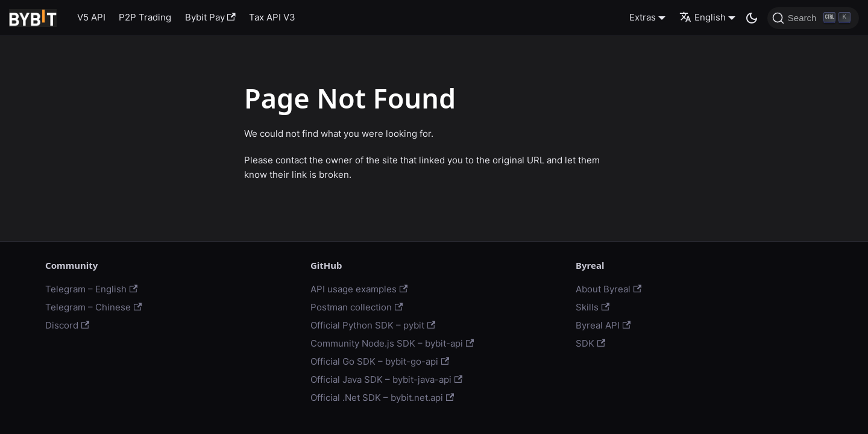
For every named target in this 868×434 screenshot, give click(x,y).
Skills (593, 307)
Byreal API (603, 325)
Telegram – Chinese (93, 307)
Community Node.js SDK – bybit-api (392, 343)
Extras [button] (643, 17)
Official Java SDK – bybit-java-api (386, 379)
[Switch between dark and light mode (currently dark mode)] (752, 18)
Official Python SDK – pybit (373, 325)
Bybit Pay (210, 17)
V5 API (91, 17)
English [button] (703, 17)
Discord (67, 325)
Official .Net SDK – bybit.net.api (382, 398)
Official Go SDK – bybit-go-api (380, 361)
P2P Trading (145, 17)
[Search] (813, 18)
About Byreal (609, 289)
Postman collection (357, 307)
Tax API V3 (272, 17)
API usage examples (359, 289)
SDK (590, 343)
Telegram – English (91, 289)
